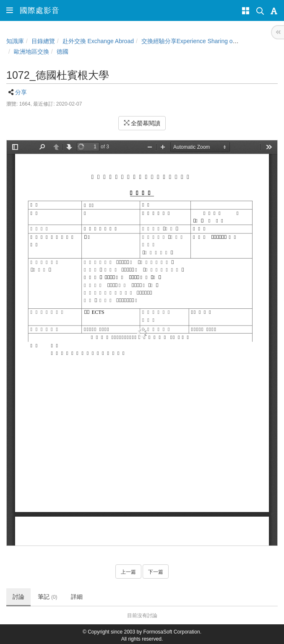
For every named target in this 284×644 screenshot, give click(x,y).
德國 (63, 52)
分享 (21, 92)
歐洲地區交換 (31, 52)
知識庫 (15, 41)
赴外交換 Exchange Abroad (98, 41)
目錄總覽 (43, 41)
